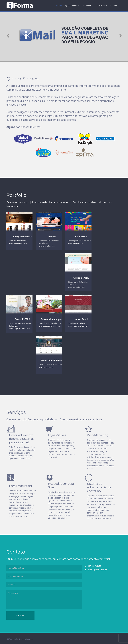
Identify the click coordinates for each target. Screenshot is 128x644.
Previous (7, 35)
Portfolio (89, 6)
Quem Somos (72, 6)
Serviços (102, 6)
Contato (115, 6)
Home (59, 6)
